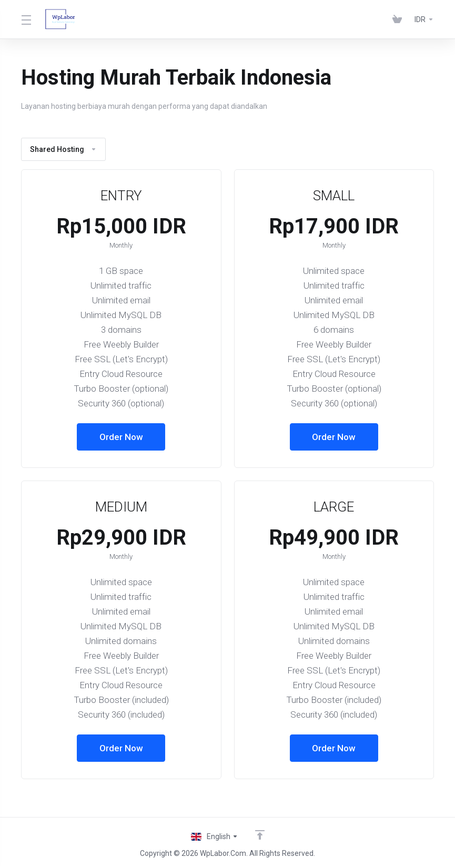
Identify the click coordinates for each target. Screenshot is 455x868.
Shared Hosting (63, 149)
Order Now (121, 437)
